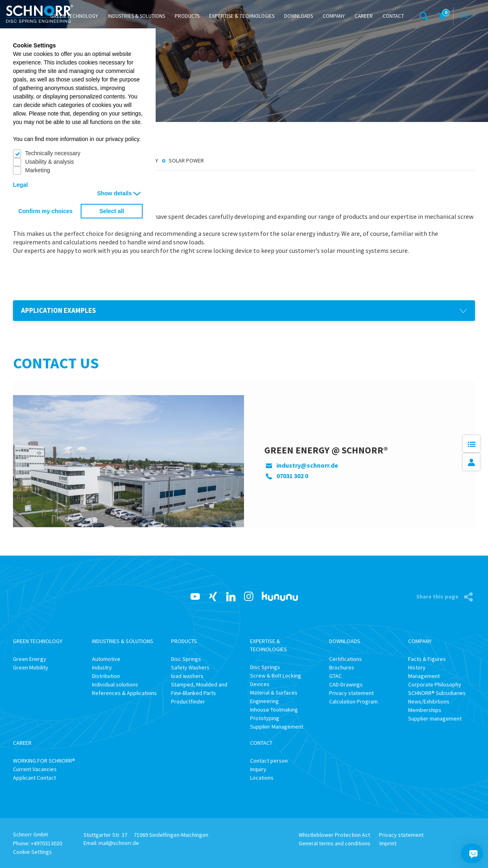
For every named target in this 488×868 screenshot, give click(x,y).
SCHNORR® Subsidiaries (437, 693)
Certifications (346, 659)
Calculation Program (353, 701)
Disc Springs (186, 659)
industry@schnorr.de (307, 465)
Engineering (264, 701)
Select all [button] (112, 211)
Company (334, 16)
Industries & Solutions (136, 16)
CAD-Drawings (346, 684)
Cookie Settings (32, 852)
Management (424, 676)
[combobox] (468, 16)
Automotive (106, 659)
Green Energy (30, 659)
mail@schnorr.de (119, 843)
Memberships (425, 710)
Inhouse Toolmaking (274, 710)
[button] (244, 311)
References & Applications (124, 693)
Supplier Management (277, 727)
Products (187, 16)
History (417, 667)
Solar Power (186, 160)
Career (364, 16)
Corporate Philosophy (435, 684)
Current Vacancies (35, 769)
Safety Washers (190, 667)
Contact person (269, 761)
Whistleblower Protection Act (334, 835)
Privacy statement (351, 693)
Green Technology (74, 16)
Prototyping (265, 718)
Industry (102, 667)
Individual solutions (115, 684)
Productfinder (188, 701)
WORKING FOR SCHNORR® (44, 761)
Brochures (342, 667)
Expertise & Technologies (242, 16)
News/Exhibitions (429, 701)
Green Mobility (31, 667)
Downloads (299, 16)
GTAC (335, 676)
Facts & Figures (427, 659)
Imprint (388, 843)
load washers (187, 676)
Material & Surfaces (274, 693)
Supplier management (435, 718)
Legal (20, 185)
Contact (393, 16)
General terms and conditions (335, 843)
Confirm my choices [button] (45, 211)
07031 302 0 (292, 476)
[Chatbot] (473, 853)
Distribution (106, 676)
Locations (262, 778)
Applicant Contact (34, 778)
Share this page (438, 596)
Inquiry (258, 769)
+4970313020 (46, 843)
